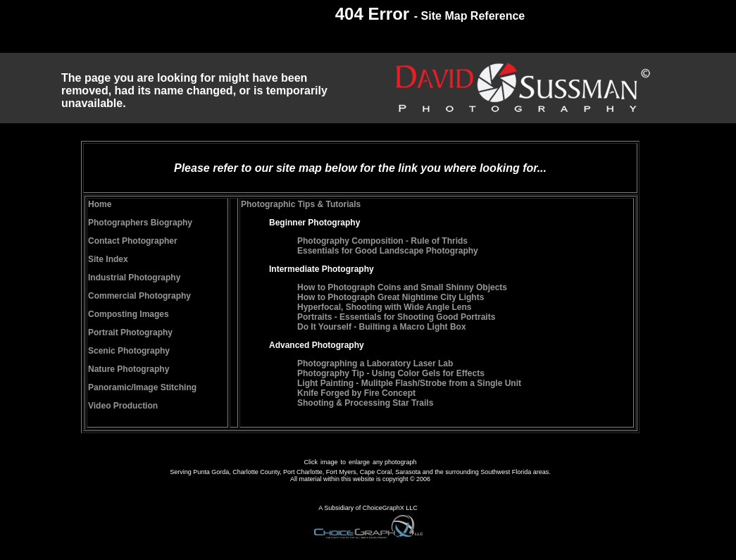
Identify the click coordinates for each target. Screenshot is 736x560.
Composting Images (129, 314)
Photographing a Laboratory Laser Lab (375, 363)
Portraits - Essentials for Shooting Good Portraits (396, 317)
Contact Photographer (133, 241)
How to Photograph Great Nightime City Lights (391, 297)
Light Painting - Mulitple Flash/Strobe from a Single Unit (409, 383)
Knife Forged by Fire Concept (356, 393)
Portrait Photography (130, 332)
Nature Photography (129, 369)
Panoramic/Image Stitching (142, 387)
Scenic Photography (129, 351)
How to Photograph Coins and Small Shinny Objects (402, 287)
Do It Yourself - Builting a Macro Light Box (382, 327)
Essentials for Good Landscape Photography (388, 251)
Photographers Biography (140, 223)
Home (100, 204)
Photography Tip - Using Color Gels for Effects (391, 373)
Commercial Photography (139, 296)
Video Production (123, 406)
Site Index (108, 259)
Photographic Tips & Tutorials (301, 204)
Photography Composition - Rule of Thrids (382, 241)
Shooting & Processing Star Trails (365, 403)
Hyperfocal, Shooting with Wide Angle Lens (384, 307)
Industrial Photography (134, 278)
